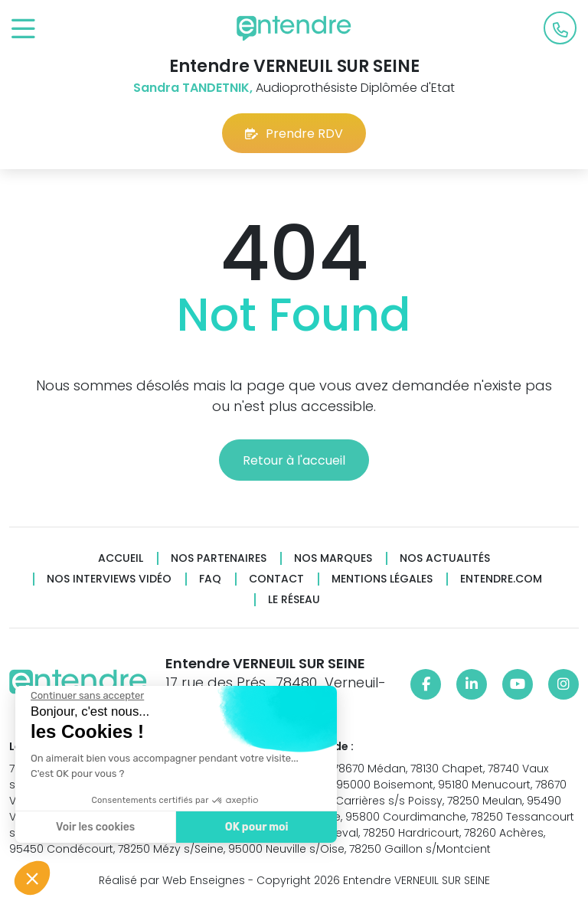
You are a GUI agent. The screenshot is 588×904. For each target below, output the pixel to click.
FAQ (210, 579)
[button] (32, 878)
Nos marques (333, 558)
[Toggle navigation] (23, 29)
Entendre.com (501, 579)
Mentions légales (382, 579)
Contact (276, 579)
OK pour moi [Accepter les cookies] (255, 827)
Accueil (121, 558)
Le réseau (294, 600)
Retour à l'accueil (294, 460)
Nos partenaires (219, 558)
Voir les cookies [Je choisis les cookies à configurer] (94, 827)
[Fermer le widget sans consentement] (86, 696)
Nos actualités (445, 558)
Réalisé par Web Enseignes (172, 880)
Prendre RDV (294, 134)
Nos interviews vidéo (109, 579)
